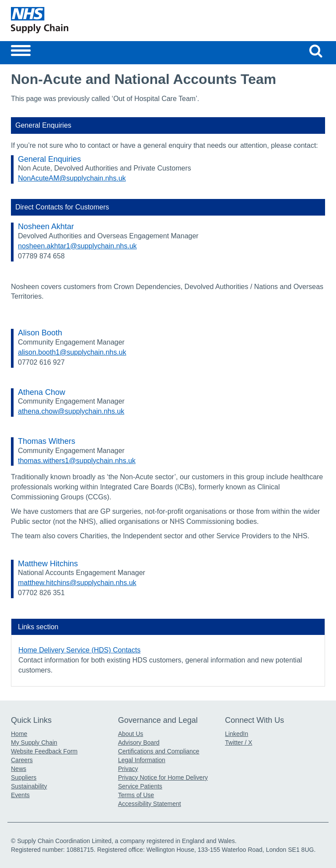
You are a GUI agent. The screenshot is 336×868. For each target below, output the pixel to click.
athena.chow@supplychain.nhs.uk (71, 411)
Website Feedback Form (44, 751)
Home (19, 734)
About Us (131, 734)
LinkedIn (236, 734)
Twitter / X (238, 743)
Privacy (128, 769)
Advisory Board (139, 743)
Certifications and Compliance (159, 751)
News (19, 769)
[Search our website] (316, 51)
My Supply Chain (34, 743)
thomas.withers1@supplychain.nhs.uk (77, 461)
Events (20, 795)
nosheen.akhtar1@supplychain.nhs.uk (77, 246)
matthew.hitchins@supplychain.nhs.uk (77, 583)
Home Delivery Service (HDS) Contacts (79, 650)
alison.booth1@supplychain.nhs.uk (72, 352)
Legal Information (142, 760)
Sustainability (29, 786)
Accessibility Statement (150, 804)
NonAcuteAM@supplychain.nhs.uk (72, 178)
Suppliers (24, 777)
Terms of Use (136, 795)
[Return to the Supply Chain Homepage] (88, 20)
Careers (22, 760)
